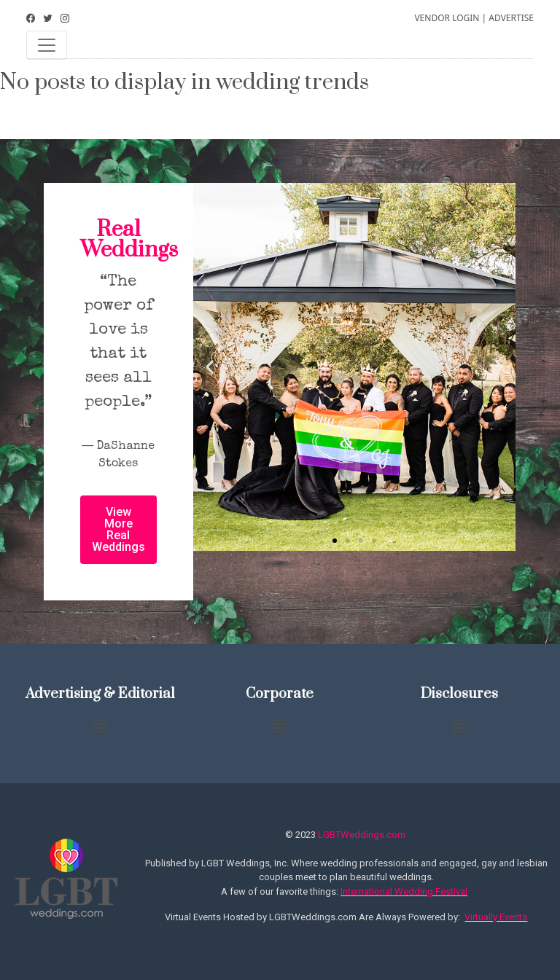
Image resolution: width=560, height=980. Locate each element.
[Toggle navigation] (47, 45)
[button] (335, 541)
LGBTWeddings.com (362, 835)
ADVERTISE (511, 18)
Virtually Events (496, 917)
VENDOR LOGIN (447, 18)
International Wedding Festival (404, 891)
